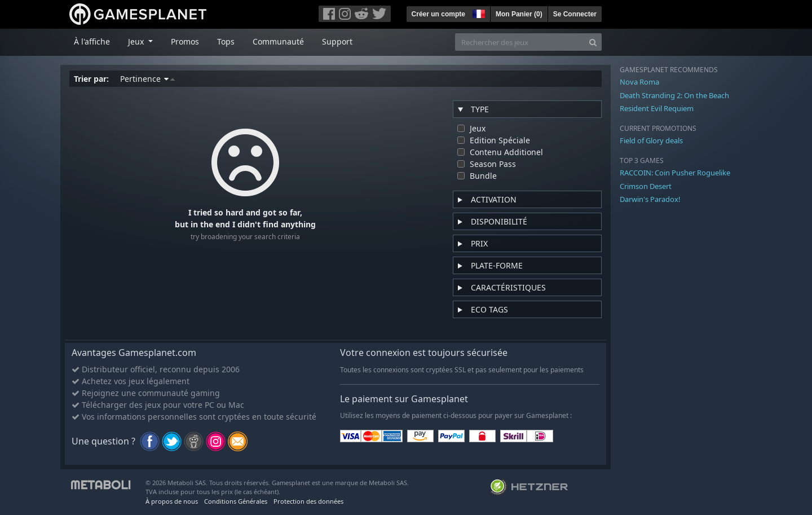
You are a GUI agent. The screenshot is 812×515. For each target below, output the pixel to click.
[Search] (593, 42)
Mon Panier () (519, 14)
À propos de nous (172, 501)
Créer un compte (438, 14)
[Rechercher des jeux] (520, 42)
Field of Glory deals (651, 140)
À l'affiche (92, 41)
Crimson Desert (646, 186)
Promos (185, 41)
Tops (226, 41)
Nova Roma (639, 82)
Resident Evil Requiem (657, 108)
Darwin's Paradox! (650, 199)
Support (337, 41)
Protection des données (308, 501)
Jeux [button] (137, 41)
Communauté (278, 41)
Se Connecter (575, 14)
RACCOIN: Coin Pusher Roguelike (675, 173)
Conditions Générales (236, 501)
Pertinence (147, 79)
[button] (478, 12)
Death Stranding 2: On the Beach (674, 95)
